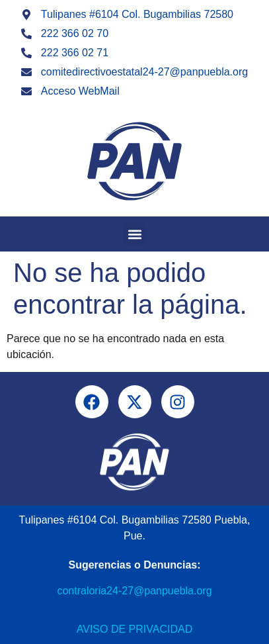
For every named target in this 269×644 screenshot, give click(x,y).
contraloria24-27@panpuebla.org (134, 591)
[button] (134, 234)
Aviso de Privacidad (134, 629)
